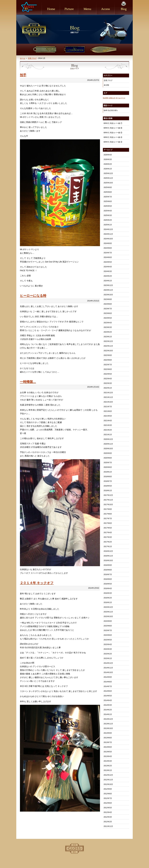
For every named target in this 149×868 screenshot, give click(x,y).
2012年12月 (108, 775)
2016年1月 (108, 602)
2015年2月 (108, 654)
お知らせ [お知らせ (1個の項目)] (112, 98)
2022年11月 (108, 346)
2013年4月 (108, 756)
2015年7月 (108, 630)
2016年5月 (108, 584)
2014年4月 (108, 700)
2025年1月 (108, 225)
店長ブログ (32, 58)
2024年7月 (108, 253)
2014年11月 (108, 668)
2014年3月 (108, 705)
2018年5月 (108, 486)
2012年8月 (108, 794)
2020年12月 (108, 439)
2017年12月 (108, 495)
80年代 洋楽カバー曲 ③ (113, 142)
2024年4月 (108, 267)
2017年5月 (108, 528)
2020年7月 (108, 463)
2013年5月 (108, 752)
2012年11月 (108, 780)
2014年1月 (108, 714)
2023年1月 (108, 337)
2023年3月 (108, 327)
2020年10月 (108, 449)
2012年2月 (108, 822)
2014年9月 (108, 677)
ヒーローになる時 (33, 296)
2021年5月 (108, 416)
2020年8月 (108, 458)
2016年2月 (108, 598)
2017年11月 (108, 500)
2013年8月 (108, 738)
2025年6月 (108, 201)
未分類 (106, 85)
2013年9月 (108, 733)
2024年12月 (108, 229)
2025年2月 (108, 220)
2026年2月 (108, 164)
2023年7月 (108, 309)
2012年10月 (108, 784)
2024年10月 (108, 239)
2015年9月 (108, 621)
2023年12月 (108, 285)
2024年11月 (108, 234)
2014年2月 (108, 710)
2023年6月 (108, 313)
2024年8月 (108, 248)
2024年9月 (108, 243)
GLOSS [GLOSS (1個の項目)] (106, 98)
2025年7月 (108, 197)
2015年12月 (108, 607)
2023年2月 (108, 332)
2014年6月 (108, 691)
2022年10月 (108, 351)
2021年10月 (108, 402)
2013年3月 (108, 761)
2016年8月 (108, 570)
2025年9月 (108, 187)
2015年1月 (108, 658)
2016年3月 (108, 593)
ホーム (23, 58)
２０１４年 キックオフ (37, 583)
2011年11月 (108, 826)
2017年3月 (108, 537)
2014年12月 (108, 663)
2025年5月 (108, 206)
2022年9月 (108, 355)
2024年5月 (108, 262)
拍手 (23, 75)
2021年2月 (108, 430)
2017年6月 (108, 523)
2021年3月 (108, 425)
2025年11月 (108, 178)
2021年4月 (108, 421)
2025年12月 (108, 173)
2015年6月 (108, 635)
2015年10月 (108, 616)
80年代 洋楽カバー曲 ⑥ (113, 128)
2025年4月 (108, 211)
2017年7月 (108, 519)
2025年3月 (108, 215)
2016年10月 (108, 560)
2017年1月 (108, 547)
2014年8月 (108, 682)
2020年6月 (108, 467)
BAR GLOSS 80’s (111, 110)
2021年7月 (108, 407)
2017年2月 (108, 542)
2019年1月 (108, 472)
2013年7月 (108, 742)
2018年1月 (108, 491)
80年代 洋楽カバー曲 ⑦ (113, 123)
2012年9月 (108, 789)
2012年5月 (108, 808)
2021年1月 (108, 435)
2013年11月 (108, 724)
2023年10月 (108, 295)
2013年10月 (108, 728)
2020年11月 (108, 444)
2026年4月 (108, 155)
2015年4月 (108, 644)
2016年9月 (108, 565)
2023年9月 (108, 299)
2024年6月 (108, 257)
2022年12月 (108, 341)
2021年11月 (108, 397)
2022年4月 (108, 379)
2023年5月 (108, 318)
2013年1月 (108, 770)
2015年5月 (108, 640)
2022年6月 (108, 369)
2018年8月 (108, 477)
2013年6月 (108, 747)
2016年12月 (108, 551)
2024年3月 (108, 271)
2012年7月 (108, 798)
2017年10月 (108, 505)
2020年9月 (108, 453)
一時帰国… (28, 382)
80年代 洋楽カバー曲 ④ (113, 137)
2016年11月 (108, 556)
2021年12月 (108, 393)
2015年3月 (108, 649)
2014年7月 (108, 686)
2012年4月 (108, 812)
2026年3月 (108, 159)
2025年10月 (108, 183)
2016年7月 (108, 574)
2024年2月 (108, 276)
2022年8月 (108, 360)
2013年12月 (108, 719)
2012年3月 (108, 817)
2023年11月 (108, 290)
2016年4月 (108, 588)
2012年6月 (108, 803)
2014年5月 (108, 696)
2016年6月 (108, 579)
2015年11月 (108, 612)
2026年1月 (108, 169)
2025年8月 (108, 192)
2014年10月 (108, 672)
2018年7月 (108, 481)
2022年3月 (108, 383)
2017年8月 (108, 514)
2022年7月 (108, 365)
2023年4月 (108, 323)
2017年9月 (108, 509)
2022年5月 (108, 374)
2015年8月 (108, 626)
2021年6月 (108, 411)
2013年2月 (108, 766)
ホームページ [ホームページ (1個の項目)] (120, 98)
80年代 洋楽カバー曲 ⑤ (113, 133)
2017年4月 (108, 533)
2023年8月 (108, 304)
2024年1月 (108, 281)
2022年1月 (108, 388)
